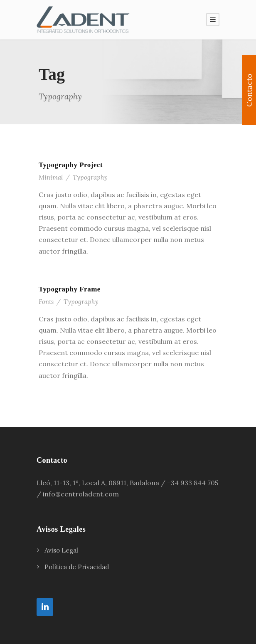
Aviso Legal (61, 550)
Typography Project (71, 165)
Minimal (51, 177)
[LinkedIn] (45, 607)
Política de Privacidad (77, 567)
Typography (90, 177)
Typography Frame (70, 289)
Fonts (46, 302)
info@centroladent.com (81, 494)
